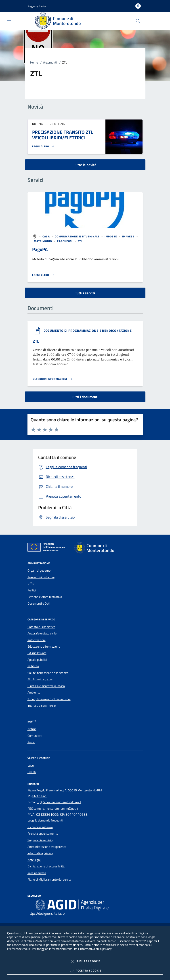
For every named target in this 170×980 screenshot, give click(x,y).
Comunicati (35, 736)
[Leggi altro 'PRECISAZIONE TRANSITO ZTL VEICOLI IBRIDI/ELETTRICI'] (44, 146)
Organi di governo (39, 570)
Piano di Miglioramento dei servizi (49, 879)
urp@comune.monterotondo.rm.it (59, 802)
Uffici (31, 584)
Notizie (32, 729)
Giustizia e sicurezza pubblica (46, 686)
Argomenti (50, 62)
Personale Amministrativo (45, 597)
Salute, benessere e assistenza (48, 673)
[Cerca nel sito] (138, 21)
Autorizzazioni (37, 640)
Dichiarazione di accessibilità (46, 866)
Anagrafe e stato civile (42, 633)
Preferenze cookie (19, 949)
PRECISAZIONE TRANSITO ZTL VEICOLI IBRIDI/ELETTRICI (63, 135)
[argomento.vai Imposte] (111, 236)
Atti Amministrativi (40, 679)
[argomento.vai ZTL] (80, 241)
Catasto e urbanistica (41, 627)
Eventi (32, 772)
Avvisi (31, 742)
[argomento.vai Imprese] (129, 236)
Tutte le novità (85, 165)
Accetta (85, 971)
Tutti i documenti (85, 397)
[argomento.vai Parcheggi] (65, 241)
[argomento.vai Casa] (47, 236)
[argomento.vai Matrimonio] (43, 241)
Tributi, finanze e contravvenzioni (49, 699)
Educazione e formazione (44, 646)
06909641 (40, 796)
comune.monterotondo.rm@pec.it (56, 809)
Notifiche (33, 666)
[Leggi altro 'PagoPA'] (44, 275)
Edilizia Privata (37, 653)
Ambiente (34, 692)
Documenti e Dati (39, 603)
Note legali (34, 860)
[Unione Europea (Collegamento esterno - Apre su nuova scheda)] (47, 548)
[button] (37, 6)
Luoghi (32, 766)
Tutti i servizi (85, 293)
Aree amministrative (41, 577)
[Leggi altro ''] (53, 379)
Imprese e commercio (42, 706)
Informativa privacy (40, 853)
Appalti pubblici (37, 660)
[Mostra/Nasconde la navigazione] (9, 21)
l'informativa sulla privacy (95, 949)
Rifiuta (85, 961)
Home (34, 62)
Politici (32, 590)
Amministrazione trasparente (47, 847)
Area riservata (37, 873)
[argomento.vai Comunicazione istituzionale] (78, 236)
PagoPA (40, 249)
